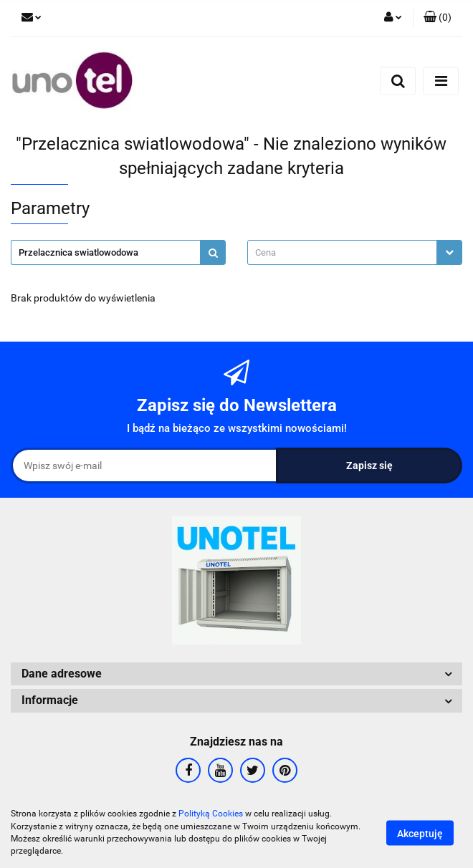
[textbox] (342, 252)
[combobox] (355, 252)
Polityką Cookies (211, 814)
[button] (438, 18)
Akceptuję (420, 833)
